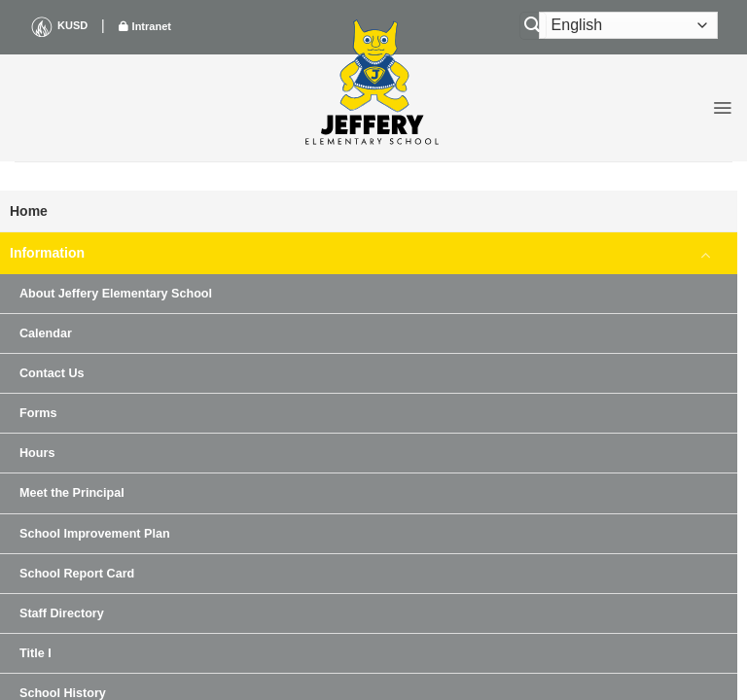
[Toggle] (706, 254)
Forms (38, 413)
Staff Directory (62, 613)
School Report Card (77, 574)
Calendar (46, 333)
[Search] (533, 26)
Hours (37, 453)
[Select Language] (628, 25)
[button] (722, 108)
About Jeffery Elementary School (116, 294)
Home (29, 211)
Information (47, 253)
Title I (36, 653)
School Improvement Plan (95, 534)
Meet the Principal (72, 493)
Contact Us (52, 373)
